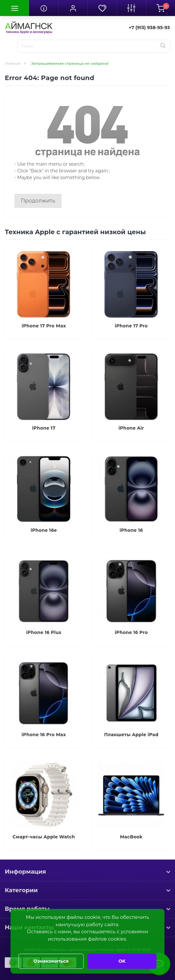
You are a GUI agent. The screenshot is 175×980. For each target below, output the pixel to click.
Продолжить (38, 201)
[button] (73, 8)
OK (122, 961)
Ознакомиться (51, 961)
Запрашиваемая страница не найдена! (70, 63)
